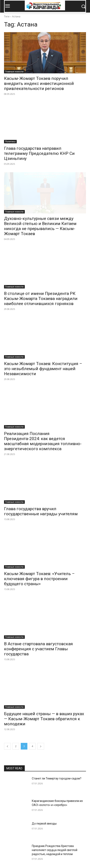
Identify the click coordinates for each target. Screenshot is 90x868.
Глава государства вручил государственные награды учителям (41, 511)
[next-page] (41, 746)
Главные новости (14, 72)
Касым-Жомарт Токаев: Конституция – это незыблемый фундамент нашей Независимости (43, 369)
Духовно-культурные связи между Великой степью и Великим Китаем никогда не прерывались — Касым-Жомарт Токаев (40, 226)
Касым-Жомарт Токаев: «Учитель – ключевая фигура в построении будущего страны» (39, 579)
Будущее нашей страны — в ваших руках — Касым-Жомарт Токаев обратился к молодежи (44, 719)
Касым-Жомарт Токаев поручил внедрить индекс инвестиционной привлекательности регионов (39, 83)
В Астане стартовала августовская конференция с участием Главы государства (38, 649)
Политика (10, 141)
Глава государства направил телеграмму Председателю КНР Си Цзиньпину (39, 153)
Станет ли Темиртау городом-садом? (57, 778)
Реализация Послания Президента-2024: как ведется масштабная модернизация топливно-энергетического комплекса (43, 441)
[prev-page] (7, 746)
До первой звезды (44, 824)
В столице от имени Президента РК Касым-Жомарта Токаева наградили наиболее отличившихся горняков (41, 299)
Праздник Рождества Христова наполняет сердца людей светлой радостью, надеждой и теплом (55, 850)
